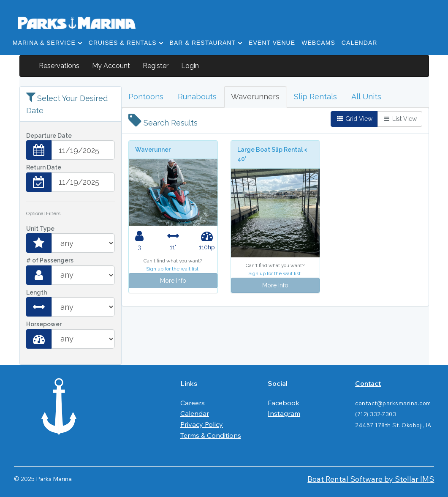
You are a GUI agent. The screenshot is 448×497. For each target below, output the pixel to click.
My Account (111, 66)
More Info (173, 281)
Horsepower (44, 324)
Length (37, 292)
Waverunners (255, 97)
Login (190, 66)
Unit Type (40, 229)
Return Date (44, 167)
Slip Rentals (315, 97)
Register (156, 66)
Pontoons (146, 97)
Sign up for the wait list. (173, 269)
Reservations (59, 66)
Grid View (354, 119)
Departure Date (49, 136)
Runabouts (197, 97)
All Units (366, 97)
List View (400, 119)
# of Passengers (50, 260)
